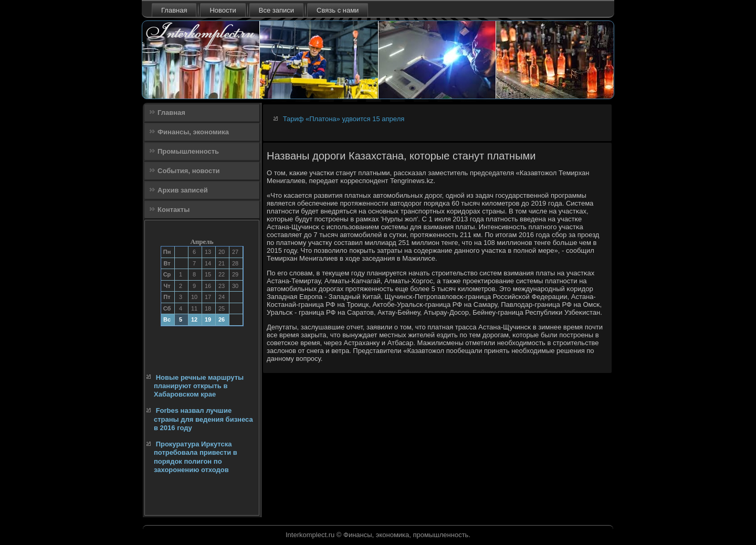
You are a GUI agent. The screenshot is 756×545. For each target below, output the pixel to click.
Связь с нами (338, 10)
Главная (174, 10)
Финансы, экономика (193, 132)
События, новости (189, 171)
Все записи (276, 10)
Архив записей (183, 190)
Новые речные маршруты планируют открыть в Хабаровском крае (199, 386)
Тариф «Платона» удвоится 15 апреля (344, 119)
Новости (223, 10)
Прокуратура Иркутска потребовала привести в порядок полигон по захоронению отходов (196, 457)
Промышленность (188, 151)
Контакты (174, 210)
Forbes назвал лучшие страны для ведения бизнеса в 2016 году (203, 419)
